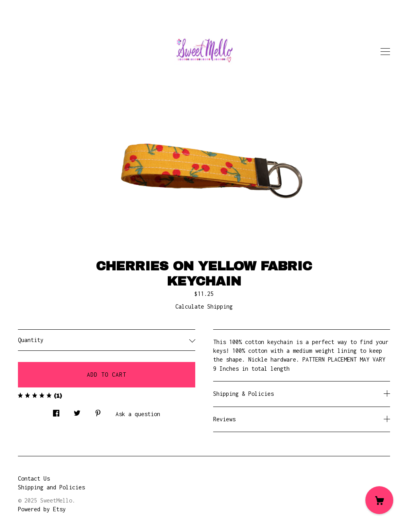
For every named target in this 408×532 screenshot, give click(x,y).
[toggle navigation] (385, 52)
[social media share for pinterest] (98, 411)
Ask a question (138, 414)
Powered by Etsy (42, 509)
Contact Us (34, 478)
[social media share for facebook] (56, 411)
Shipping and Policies (51, 487)
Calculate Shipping (204, 306)
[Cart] (379, 500)
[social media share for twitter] (77, 411)
